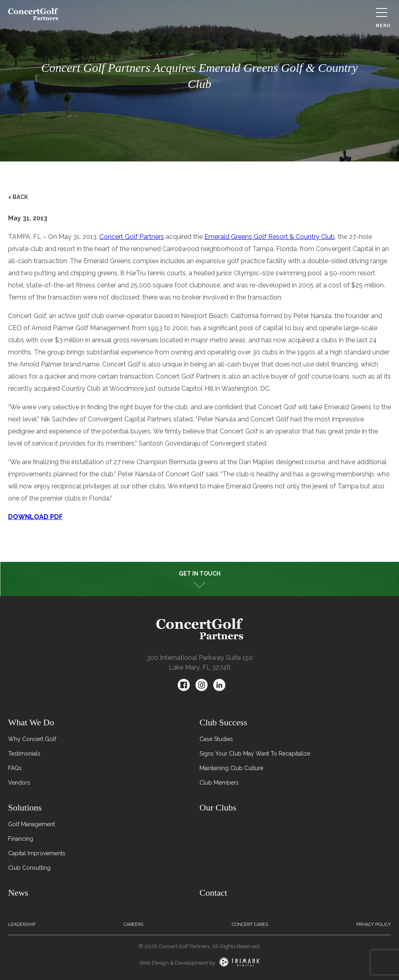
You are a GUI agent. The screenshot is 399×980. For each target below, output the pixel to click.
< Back (18, 197)
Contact (213, 893)
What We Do (31, 722)
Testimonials (24, 754)
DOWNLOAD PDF (35, 517)
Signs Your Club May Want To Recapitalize (255, 754)
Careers (133, 925)
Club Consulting (29, 868)
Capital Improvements (37, 853)
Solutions (25, 807)
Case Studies (216, 739)
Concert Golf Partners (132, 237)
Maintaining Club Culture (231, 768)
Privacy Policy (374, 925)
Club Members (219, 783)
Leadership (22, 925)
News (18, 893)
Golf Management (31, 824)
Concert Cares (250, 925)
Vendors (19, 783)
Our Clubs (218, 807)
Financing (21, 839)
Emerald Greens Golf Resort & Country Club (270, 237)
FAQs (15, 768)
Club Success (223, 722)
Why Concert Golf (32, 739)
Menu (383, 18)
